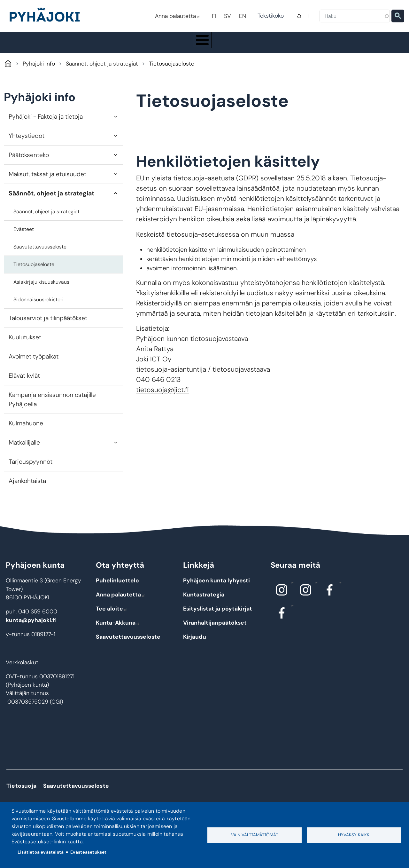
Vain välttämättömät (255, 835)
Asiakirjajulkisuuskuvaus (41, 288)
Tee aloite (112, 615)
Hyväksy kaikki (354, 835)
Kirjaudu (195, 643)
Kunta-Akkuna (118, 629)
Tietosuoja (21, 792)
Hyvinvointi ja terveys (221, 45)
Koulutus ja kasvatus (160, 45)
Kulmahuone (26, 429)
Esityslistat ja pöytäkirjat (218, 615)
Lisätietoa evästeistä (41, 852)
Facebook (339, 588)
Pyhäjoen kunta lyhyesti (216, 587)
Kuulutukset (25, 343)
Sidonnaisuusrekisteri (39, 306)
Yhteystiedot (27, 142)
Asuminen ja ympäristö (97, 45)
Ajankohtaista (27, 487)
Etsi (398, 16)
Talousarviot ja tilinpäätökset (48, 324)
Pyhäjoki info (36, 45)
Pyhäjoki (8, 70)
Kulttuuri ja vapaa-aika (284, 45)
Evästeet (24, 235)
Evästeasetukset (89, 852)
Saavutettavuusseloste (40, 253)
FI (214, 16)
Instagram (291, 588)
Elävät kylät (24, 382)
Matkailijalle (24, 449)
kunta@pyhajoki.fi (31, 626)
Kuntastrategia (204, 601)
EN (243, 16)
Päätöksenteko (29, 161)
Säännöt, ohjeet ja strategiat (102, 70)
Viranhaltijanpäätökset (215, 629)
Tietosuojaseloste (34, 270)
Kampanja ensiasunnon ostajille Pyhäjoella (52, 406)
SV (228, 16)
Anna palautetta (178, 16)
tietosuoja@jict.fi (162, 396)
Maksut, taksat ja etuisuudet (47, 180)
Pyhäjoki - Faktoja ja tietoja (46, 122)
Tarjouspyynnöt (31, 468)
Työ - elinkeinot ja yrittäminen (351, 45)
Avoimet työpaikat (34, 363)
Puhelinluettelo (117, 587)
